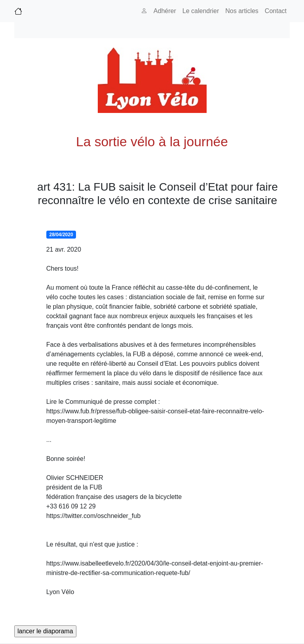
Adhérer (165, 11)
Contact (276, 11)
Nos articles (242, 11)
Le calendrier (201, 11)
